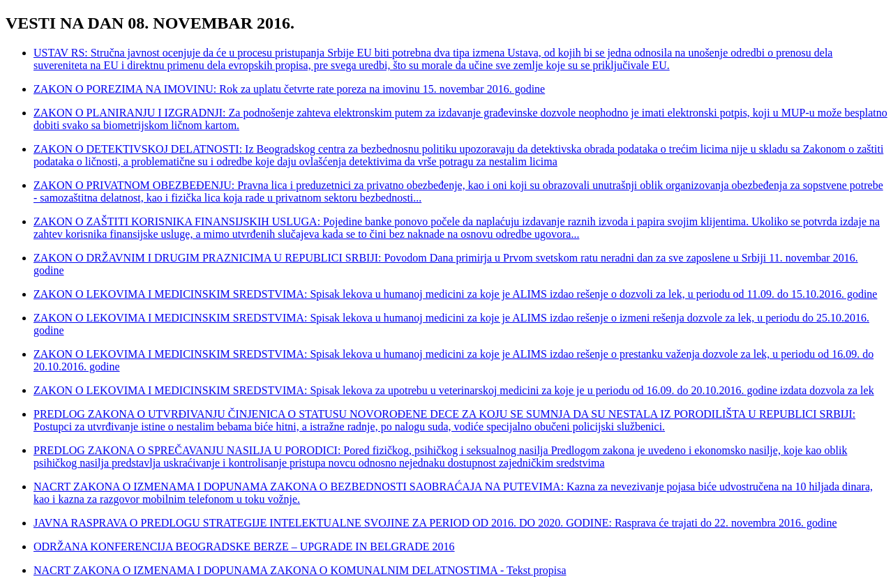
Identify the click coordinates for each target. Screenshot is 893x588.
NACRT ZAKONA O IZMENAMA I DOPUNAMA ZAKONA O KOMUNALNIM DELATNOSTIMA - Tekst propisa (300, 570)
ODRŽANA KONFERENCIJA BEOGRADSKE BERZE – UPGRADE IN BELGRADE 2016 (244, 546)
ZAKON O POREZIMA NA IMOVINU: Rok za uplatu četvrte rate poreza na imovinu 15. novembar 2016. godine (289, 89)
